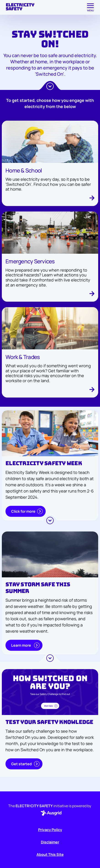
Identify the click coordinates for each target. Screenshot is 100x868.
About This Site (50, 854)
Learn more (25, 645)
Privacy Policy (50, 830)
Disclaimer (50, 842)
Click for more (27, 511)
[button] (50, 813)
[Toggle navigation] (90, 7)
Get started (25, 764)
